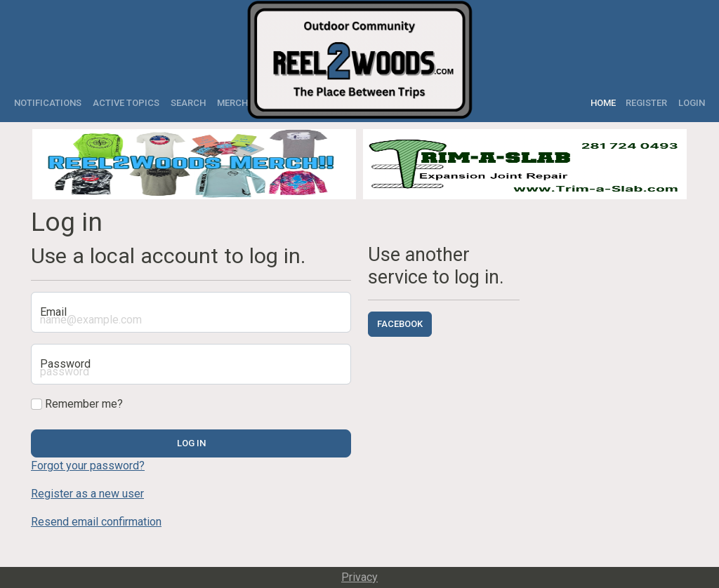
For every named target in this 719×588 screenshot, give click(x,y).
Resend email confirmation (96, 522)
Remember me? (77, 404)
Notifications (48, 103)
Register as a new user (87, 494)
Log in (191, 443)
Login (692, 103)
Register (646, 103)
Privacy (359, 577)
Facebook (400, 324)
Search (188, 103)
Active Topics (126, 103)
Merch (232, 103)
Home (605, 103)
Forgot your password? (88, 466)
